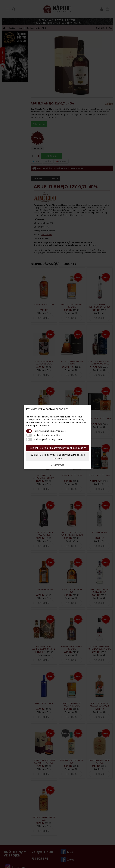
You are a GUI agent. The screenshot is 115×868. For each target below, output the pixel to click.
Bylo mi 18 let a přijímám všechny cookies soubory (58, 448)
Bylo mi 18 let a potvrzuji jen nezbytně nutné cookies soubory (58, 456)
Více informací (58, 465)
